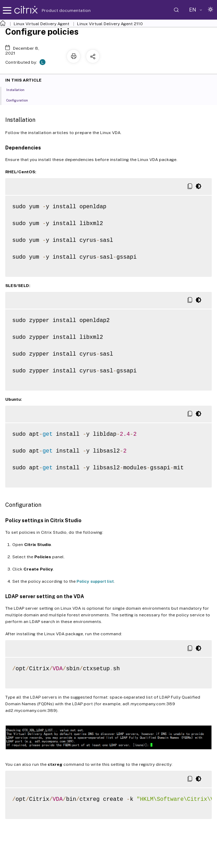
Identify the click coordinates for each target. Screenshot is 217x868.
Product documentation (57, 10)
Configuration (21, 100)
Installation (19, 89)
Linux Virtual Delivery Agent (41, 24)
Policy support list (95, 581)
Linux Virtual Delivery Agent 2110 (110, 24)
